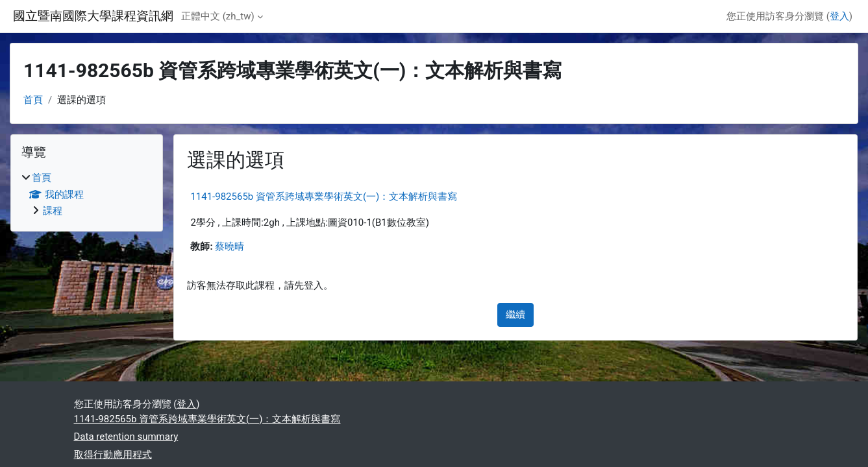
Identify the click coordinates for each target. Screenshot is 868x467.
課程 (53, 211)
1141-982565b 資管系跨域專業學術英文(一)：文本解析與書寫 (324, 197)
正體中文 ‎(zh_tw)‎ (218, 16)
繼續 (515, 315)
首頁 (33, 100)
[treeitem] (87, 195)
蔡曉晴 (229, 246)
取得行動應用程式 (113, 455)
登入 (839, 16)
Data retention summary (126, 437)
